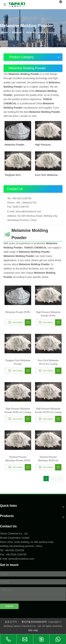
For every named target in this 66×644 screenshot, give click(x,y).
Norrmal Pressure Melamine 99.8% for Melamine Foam (48, 459)
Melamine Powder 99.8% (14, 145)
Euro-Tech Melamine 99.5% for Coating (46, 175)
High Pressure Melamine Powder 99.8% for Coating (18, 410)
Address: (12, 216)
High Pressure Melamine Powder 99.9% (45, 145)
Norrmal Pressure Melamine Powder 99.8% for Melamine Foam (18, 459)
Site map (33, 630)
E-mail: (11, 211)
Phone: (11, 203)
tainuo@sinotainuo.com (28, 211)
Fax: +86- (5, 554)
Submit (9, 606)
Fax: (10, 207)
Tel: (9, 198)
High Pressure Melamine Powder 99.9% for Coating (48, 410)
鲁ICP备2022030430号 (34, 622)
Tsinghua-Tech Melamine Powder (14, 175)
